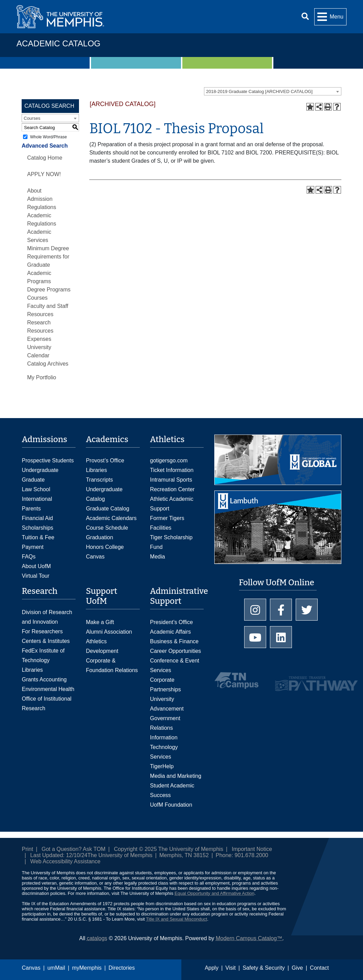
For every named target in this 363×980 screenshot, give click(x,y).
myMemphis (87, 968)
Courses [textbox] (32, 118)
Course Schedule (107, 528)
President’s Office (172, 622)
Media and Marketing (176, 776)
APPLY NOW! (44, 174)
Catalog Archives (48, 364)
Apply (212, 968)
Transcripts (99, 480)
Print (28, 849)
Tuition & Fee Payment (38, 542)
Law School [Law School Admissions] (36, 489)
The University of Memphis (120, 855)
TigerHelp (162, 766)
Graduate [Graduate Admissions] (33, 480)
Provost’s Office (105, 460)
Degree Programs (49, 290)
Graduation (99, 537)
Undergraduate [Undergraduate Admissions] (40, 470)
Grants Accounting (44, 679)
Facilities (161, 528)
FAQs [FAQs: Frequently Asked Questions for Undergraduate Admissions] (29, 557)
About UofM (36, 566)
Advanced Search (45, 146)
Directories (122, 968)
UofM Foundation (171, 805)
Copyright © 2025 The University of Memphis (169, 849)
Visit (230, 968)
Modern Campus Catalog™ (249, 938)
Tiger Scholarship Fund (171, 542)
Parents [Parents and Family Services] (31, 509)
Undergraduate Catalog (104, 494)
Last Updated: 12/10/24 (59, 855)
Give (297, 968)
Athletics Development (102, 646)
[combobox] (273, 91)
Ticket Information (172, 470)
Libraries (96, 470)
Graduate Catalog (107, 509)
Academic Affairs (171, 632)
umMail (56, 968)
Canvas (31, 968)
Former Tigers (167, 518)
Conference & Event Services (175, 665)
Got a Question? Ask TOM (73, 849)
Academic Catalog (58, 43)
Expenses (39, 339)
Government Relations (165, 723)
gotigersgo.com (169, 460)
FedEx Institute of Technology (43, 655)
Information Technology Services (164, 747)
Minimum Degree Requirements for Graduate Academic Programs (48, 265)
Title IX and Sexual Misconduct (177, 919)
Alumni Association (109, 632)
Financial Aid (38, 518)
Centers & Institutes (46, 641)
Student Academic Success (172, 790)
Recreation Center (172, 489)
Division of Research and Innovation (47, 617)
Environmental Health (48, 689)
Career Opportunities (176, 651)
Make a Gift (100, 622)
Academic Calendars (111, 518)
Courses (37, 298)
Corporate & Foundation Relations (112, 665)
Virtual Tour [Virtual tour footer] (36, 576)
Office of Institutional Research (47, 704)
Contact (319, 968)
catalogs (97, 938)
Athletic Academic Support (172, 504)
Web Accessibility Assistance (65, 861)
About (34, 191)
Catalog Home (45, 158)
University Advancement (167, 704)
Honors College (105, 547)
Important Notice (252, 849)
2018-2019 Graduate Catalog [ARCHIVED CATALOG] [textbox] (259, 91)
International (37, 499)
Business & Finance (174, 641)
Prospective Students (48, 460)
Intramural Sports (171, 480)
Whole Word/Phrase (48, 137)
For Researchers (42, 631)
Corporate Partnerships (166, 685)
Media (158, 557)
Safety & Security (264, 968)
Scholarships (38, 528)
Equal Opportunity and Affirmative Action (214, 893)
